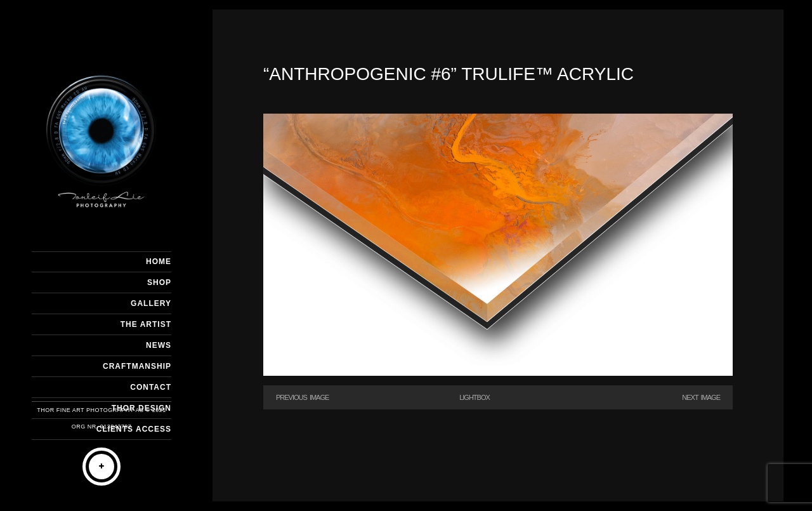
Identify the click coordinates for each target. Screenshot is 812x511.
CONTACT (151, 387)
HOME (159, 262)
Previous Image (302, 397)
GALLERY (151, 303)
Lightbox (475, 397)
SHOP (159, 282)
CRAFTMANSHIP (137, 366)
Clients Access (134, 429)
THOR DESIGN (141, 408)
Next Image (701, 397)
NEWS (159, 345)
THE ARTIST (146, 324)
